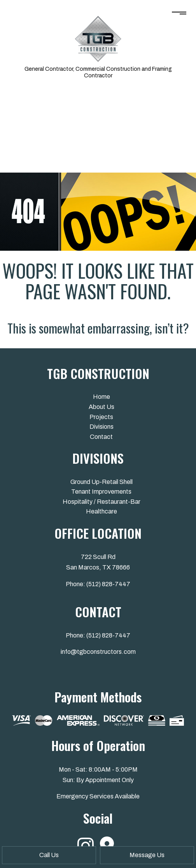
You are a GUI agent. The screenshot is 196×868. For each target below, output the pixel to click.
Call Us (49, 855)
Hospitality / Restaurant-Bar (101, 502)
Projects (101, 417)
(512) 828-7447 (108, 584)
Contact (101, 437)
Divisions (101, 427)
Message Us (147, 855)
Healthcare (101, 511)
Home (101, 397)
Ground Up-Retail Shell (101, 482)
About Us (101, 407)
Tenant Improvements (101, 492)
